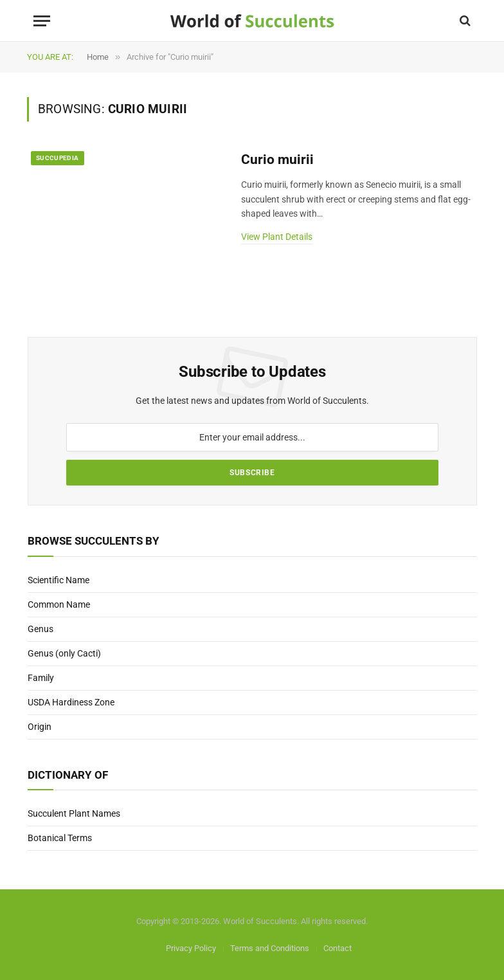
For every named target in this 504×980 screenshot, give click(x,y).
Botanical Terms (60, 838)
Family (41, 678)
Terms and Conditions (270, 948)
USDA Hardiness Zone (71, 702)
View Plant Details (277, 237)
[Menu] (42, 21)
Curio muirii (277, 159)
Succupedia (58, 158)
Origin (40, 727)
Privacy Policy (191, 948)
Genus (40, 629)
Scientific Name (59, 580)
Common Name (59, 604)
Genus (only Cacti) (64, 653)
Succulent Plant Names (74, 813)
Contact (337, 948)
